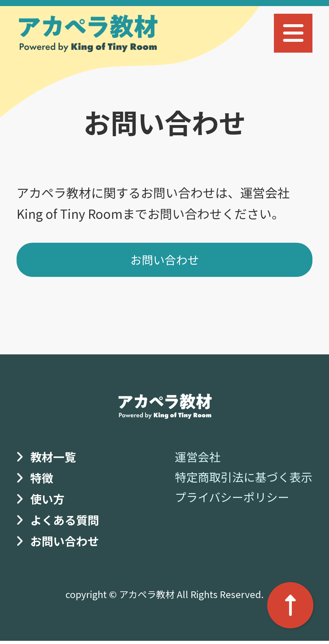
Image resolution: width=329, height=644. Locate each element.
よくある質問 (68, 522)
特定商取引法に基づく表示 (238, 479)
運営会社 (188, 459)
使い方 (49, 501)
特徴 (43, 480)
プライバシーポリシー (225, 499)
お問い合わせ (165, 261)
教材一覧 (55, 459)
